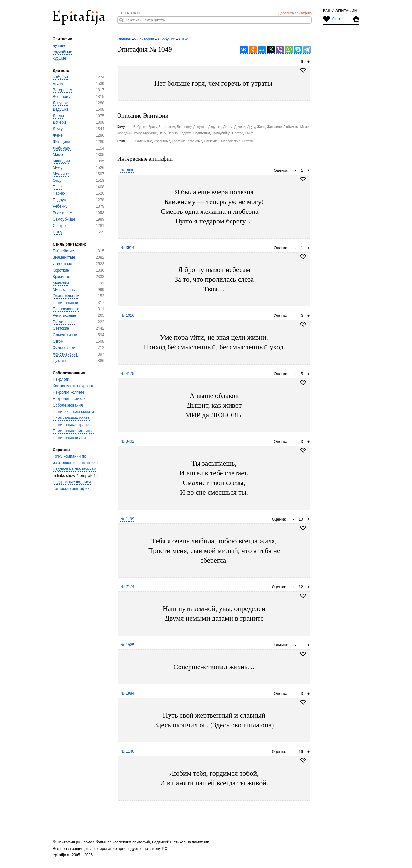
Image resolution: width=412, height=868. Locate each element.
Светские (61, 328)
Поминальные (65, 303)
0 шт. (337, 19)
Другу (58, 129)
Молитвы (61, 283)
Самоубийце (64, 219)
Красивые (62, 277)
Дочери (59, 122)
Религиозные (64, 315)
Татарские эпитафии (71, 489)
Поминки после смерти (73, 412)
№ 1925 (127, 645)
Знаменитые (64, 257)
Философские (65, 348)
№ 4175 (127, 374)
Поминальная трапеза (73, 425)
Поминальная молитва (73, 431)
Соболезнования (68, 405)
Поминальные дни (69, 438)
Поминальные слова (71, 418)
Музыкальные (65, 290)
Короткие (61, 270)
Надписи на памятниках (74, 469)
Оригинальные (66, 296)
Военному (62, 97)
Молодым (61, 161)
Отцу (57, 181)
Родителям (62, 213)
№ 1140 (127, 751)
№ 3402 (127, 441)
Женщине (61, 142)
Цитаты (59, 361)
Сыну (57, 232)
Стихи (58, 341)
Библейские (63, 251)
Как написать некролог (73, 386)
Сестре (59, 226)
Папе (57, 187)
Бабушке (61, 77)
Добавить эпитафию (295, 13)
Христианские (65, 354)
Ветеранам (62, 90)
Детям (58, 116)
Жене (58, 135)
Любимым (62, 148)
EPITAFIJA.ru (129, 13)
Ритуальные (64, 322)
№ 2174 (127, 587)
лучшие (59, 46)
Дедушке (61, 109)
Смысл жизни (65, 335)
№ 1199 (127, 519)
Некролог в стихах (69, 399)
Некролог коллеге (68, 392)
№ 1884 (127, 693)
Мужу (57, 168)
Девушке (61, 103)
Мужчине (61, 174)
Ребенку (60, 206)
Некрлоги (61, 379)
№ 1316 (127, 315)
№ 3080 (127, 170)
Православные (66, 309)
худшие (59, 58)
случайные (62, 52)
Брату (58, 84)
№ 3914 (127, 248)
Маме (58, 155)
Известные (62, 264)
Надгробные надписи (72, 482)
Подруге (60, 200)
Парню (59, 193)
